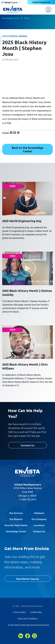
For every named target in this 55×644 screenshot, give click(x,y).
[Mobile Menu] (48, 9)
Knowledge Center (11, 18)
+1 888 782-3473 (28, 500)
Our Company (39, 519)
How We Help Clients (16, 525)
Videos (27, 18)
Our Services (16, 513)
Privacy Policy (19, 612)
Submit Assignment (41, 2)
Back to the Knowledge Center (27, 149)
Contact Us (27, 445)
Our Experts (16, 519)
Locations (39, 525)
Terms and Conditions (27, 619)
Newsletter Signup (28, 579)
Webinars (39, 513)
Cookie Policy (36, 612)
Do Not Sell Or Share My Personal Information (29, 625)
